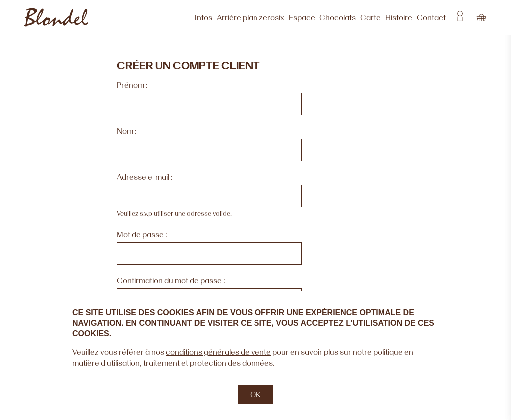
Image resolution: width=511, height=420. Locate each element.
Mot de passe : (142, 234)
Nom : (127, 131)
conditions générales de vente (218, 352)
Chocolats (338, 17)
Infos (203, 17)
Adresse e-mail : (145, 177)
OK (255, 394)
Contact (431, 17)
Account (460, 17)
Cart (481, 17)
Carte (371, 17)
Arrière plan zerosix (251, 17)
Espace (302, 17)
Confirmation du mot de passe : (171, 280)
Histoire (399, 17)
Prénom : (132, 85)
